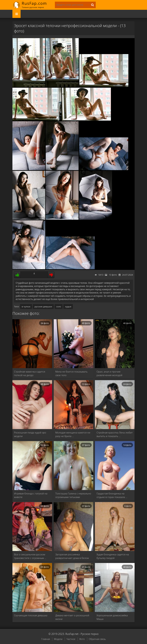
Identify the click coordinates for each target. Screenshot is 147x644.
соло (59, 307)
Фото (82, 639)
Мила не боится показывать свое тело (71, 373)
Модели (58, 639)
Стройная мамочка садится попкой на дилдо (30, 373)
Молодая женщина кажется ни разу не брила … (73, 434)
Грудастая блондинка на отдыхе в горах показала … (112, 495)
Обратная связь (97, 639)
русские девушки (43, 307)
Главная (45, 639)
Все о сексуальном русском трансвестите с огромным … (30, 556)
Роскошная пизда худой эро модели (30, 434)
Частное (71, 639)
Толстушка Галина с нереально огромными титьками (73, 495)
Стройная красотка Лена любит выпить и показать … (115, 434)
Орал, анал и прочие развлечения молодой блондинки (109, 373)
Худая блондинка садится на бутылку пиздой (113, 556)
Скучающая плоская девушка (31, 615)
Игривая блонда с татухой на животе (31, 495)
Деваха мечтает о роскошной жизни (72, 617)
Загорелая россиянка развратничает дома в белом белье (72, 556)
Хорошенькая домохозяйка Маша (112, 617)
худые (68, 307)
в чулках (26, 307)
